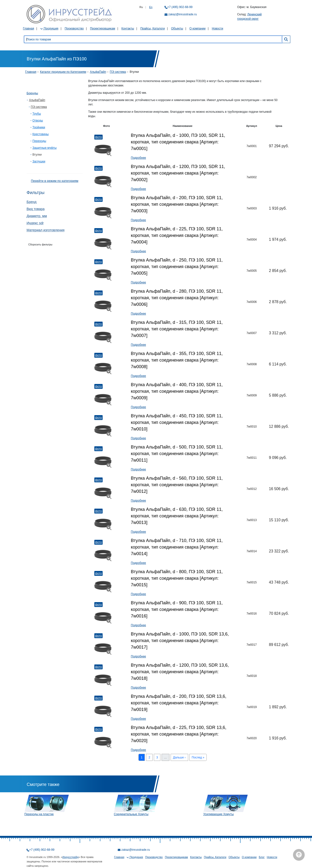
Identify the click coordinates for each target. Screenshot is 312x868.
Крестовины (41, 134)
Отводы (38, 121)
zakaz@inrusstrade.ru (183, 14)
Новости (217, 28)
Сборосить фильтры (40, 244)
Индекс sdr (35, 223)
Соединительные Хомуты (131, 814)
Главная (29, 28)
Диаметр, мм (37, 216)
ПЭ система (118, 72)
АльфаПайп (98, 72)
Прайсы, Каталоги (153, 28)
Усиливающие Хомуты (219, 814)
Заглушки (39, 161)
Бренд (32, 202)
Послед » (198, 757)
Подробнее (138, 158)
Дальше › (179, 757)
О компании (197, 28)
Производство (74, 28)
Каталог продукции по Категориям (63, 72)
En (151, 7)
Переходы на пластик (39, 814)
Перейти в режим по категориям (55, 181)
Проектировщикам (102, 28)
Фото (98, 137)
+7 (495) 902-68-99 (180, 7)
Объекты (177, 28)
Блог (262, 857)
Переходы (39, 141)
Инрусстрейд (70, 857)
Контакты (128, 28)
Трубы (37, 114)
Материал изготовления (46, 230)
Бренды (32, 93)
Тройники (39, 127)
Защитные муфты (44, 148)
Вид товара (36, 209)
